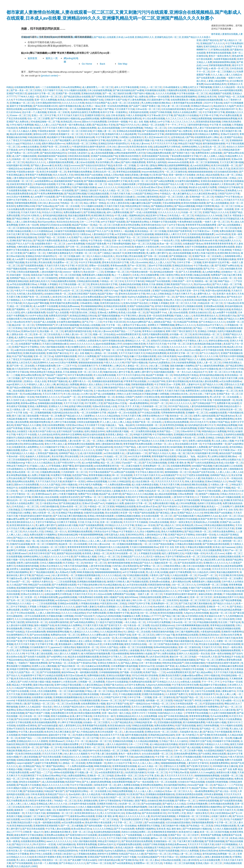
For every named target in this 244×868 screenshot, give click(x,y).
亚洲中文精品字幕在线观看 (103, 319)
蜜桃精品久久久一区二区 (137, 341)
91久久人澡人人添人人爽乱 (146, 763)
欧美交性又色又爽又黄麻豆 (66, 297)
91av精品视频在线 (32, 394)
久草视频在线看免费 (45, 366)
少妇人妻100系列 (102, 488)
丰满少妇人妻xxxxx (140, 144)
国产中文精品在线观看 (149, 413)
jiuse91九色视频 (213, 688)
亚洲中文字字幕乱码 (155, 738)
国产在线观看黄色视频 (153, 131)
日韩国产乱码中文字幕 (229, 194)
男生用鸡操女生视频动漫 (225, 788)
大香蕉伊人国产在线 (159, 575)
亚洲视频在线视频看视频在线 (91, 582)
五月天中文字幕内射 (134, 281)
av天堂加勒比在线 (124, 234)
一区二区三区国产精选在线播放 (158, 544)
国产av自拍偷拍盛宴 (48, 726)
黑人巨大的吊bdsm (50, 688)
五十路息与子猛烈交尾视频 (109, 622)
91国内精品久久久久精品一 (23, 453)
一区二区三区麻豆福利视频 (71, 691)
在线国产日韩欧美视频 (160, 112)
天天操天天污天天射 (211, 647)
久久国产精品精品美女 (122, 722)
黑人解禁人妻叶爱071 (157, 253)
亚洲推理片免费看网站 (232, 632)
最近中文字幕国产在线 (120, 635)
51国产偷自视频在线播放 (84, 187)
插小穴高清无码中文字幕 (24, 369)
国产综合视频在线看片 (44, 178)
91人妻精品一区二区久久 (171, 269)
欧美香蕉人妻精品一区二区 (119, 435)
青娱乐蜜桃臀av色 (105, 209)
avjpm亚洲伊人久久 (16, 384)
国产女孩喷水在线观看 (117, 710)
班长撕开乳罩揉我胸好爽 (74, 857)
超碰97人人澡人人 (135, 419)
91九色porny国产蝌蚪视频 (36, 303)
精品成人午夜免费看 (22, 685)
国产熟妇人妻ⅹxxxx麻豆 (42, 165)
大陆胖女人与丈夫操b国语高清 (184, 338)
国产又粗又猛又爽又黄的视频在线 (70, 516)
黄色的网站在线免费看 (23, 481)
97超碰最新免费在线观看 (129, 844)
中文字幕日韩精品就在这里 (197, 278)
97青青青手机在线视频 (135, 381)
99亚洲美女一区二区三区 (54, 860)
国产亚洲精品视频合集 (94, 212)
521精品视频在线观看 (98, 194)
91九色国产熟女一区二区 (26, 672)
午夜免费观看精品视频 (32, 441)
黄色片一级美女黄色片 (220, 56)
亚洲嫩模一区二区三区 (197, 413)
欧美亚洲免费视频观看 (37, 560)
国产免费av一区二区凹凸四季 (24, 153)
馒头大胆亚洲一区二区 (44, 513)
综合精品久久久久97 (166, 550)
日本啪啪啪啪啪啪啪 (109, 672)
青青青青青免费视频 (199, 716)
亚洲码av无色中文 (30, 331)
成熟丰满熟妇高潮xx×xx (53, 144)
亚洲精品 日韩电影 (207, 331)
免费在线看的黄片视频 (230, 231)
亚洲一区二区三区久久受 (90, 372)
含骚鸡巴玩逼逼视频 (144, 234)
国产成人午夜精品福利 (164, 707)
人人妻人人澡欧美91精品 (24, 222)
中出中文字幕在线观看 (90, 262)
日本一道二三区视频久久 (223, 72)
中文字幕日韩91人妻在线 (133, 316)
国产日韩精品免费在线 (79, 650)
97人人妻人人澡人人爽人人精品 (115, 422)
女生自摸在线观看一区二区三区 (157, 516)
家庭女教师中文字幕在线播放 (29, 835)
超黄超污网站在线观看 (80, 406)
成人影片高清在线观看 (91, 453)
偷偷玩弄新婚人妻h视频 (137, 175)
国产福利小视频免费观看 (133, 162)
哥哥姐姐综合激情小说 (212, 500)
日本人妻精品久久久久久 (99, 347)
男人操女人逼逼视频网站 (29, 860)
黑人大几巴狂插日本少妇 (112, 813)
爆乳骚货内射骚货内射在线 (78, 331)
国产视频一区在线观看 (131, 672)
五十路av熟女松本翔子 (21, 322)
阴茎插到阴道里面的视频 (208, 122)
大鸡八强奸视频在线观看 (174, 169)
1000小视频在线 (69, 485)
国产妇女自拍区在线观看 (152, 159)
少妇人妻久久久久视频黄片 (66, 654)
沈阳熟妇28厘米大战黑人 (192, 857)
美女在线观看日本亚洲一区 (188, 444)
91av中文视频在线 (209, 369)
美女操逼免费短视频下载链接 (40, 729)
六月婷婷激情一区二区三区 (153, 406)
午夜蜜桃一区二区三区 (85, 253)
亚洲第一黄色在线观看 (221, 538)
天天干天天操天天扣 (93, 798)
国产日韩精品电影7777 (204, 403)
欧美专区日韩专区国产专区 (43, 553)
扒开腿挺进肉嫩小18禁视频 (155, 394)
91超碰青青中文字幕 (31, 675)
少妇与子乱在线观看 (171, 438)
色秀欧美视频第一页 (180, 259)
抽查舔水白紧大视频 (68, 525)
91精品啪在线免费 (37, 137)
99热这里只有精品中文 (18, 466)
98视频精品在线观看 (54, 247)
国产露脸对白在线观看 (152, 469)
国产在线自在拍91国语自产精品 (97, 165)
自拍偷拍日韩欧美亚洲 (134, 344)
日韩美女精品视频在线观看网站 (219, 525)
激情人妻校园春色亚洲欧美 (109, 444)
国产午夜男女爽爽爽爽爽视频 (48, 194)
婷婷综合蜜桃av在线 (219, 341)
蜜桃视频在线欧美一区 (89, 788)
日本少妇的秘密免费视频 (99, 90)
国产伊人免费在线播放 (164, 654)
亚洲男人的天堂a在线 (164, 478)
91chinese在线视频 (186, 460)
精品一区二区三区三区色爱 (106, 225)
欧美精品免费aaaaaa (69, 306)
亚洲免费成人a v (233, 190)
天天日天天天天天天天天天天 (169, 481)
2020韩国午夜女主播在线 (225, 766)
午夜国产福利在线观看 (144, 513)
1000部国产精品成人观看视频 (24, 838)
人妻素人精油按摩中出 (217, 81)
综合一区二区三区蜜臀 (38, 119)
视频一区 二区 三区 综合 (101, 184)
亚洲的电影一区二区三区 (201, 197)
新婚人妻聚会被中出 (226, 691)
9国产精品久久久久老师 (91, 679)
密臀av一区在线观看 (159, 97)
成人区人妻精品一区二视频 (113, 610)
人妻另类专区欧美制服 (100, 566)
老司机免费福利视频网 (88, 610)
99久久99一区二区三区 (144, 600)
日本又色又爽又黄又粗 (17, 234)
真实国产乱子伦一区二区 (164, 619)
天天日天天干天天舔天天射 (201, 844)
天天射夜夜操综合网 (85, 137)
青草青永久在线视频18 (153, 331)
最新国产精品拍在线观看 (69, 553)
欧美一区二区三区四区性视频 (214, 832)
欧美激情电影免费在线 (130, 119)
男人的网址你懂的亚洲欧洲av (156, 103)
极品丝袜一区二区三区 (23, 325)
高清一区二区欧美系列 (167, 600)
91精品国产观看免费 (96, 244)
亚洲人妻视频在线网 (87, 801)
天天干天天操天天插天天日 (70, 115)
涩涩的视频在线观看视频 (182, 491)
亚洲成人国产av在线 (46, 350)
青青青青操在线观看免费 (44, 679)
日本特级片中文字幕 (46, 851)
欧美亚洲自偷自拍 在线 (141, 147)
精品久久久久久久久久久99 (55, 785)
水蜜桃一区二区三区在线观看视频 (136, 647)
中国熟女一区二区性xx (103, 719)
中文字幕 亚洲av (72, 838)
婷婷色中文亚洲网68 (71, 435)
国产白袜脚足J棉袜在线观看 (212, 754)
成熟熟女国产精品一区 (165, 322)
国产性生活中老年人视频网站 (44, 460)
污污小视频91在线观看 (75, 90)
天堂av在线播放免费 (142, 359)
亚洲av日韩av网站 (51, 776)
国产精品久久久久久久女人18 (222, 300)
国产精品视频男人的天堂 (67, 140)
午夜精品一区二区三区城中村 (66, 669)
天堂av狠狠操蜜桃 (171, 203)
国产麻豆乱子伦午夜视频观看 (109, 200)
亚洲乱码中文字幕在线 (136, 497)
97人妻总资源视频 (28, 757)
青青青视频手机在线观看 (164, 456)
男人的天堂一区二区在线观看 (224, 397)
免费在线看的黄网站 (164, 726)
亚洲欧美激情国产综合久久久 (178, 284)
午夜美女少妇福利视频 (166, 140)
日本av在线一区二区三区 (148, 109)
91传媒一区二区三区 (191, 212)
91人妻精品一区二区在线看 (151, 125)
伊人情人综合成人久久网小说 (78, 394)
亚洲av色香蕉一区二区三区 (62, 300)
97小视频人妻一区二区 (104, 131)
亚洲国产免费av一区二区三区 (70, 629)
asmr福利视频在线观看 (231, 90)
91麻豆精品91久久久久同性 (134, 259)
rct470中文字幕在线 (60, 660)
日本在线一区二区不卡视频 (36, 716)
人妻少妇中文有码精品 (148, 447)
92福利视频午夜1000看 (18, 165)
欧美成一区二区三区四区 (133, 641)
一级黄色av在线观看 (159, 410)
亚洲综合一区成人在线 (35, 381)
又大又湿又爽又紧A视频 (231, 162)
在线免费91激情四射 (182, 328)
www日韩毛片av (185, 550)
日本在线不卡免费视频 (201, 209)
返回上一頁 (52, 58)
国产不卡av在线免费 (124, 829)
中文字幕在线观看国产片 (101, 472)
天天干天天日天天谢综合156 (131, 375)
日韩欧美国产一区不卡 (182, 281)
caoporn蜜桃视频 (189, 650)
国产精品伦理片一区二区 (162, 297)
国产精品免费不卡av (156, 313)
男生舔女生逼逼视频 (158, 450)
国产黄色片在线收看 (185, 297)
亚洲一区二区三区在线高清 (46, 334)
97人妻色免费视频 (137, 100)
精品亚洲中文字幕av (156, 216)
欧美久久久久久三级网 (132, 491)
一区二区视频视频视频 (79, 109)
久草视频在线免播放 (89, 604)
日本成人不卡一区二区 (77, 741)
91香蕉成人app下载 (95, 460)
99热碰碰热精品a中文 (209, 848)
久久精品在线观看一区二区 (183, 575)
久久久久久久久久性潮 (73, 103)
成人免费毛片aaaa (23, 338)
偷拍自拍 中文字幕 (159, 237)
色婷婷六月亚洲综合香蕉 (81, 378)
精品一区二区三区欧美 (232, 848)
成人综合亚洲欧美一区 (143, 481)
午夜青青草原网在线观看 (91, 851)
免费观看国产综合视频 (124, 594)
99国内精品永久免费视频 (214, 431)
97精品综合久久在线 (30, 144)
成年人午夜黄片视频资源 (65, 494)
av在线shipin (62, 600)
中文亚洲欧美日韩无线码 (59, 234)
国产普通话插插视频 (214, 841)
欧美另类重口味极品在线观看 (195, 275)
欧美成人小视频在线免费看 (83, 128)
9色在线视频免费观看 (34, 319)
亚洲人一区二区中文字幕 (44, 115)
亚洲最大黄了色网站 (136, 541)
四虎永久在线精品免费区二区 (187, 112)
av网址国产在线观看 (124, 472)
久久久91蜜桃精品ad (42, 231)
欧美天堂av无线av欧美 (75, 675)
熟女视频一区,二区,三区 (52, 331)
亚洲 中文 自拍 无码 (228, 510)
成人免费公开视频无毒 (38, 475)
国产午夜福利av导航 (86, 663)
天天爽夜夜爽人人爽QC (110, 366)
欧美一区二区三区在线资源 (126, 103)
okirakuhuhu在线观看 (178, 162)
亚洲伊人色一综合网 (29, 225)
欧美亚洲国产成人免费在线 (135, 97)
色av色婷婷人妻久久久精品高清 (169, 607)
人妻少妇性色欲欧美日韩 (214, 347)
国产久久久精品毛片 (100, 219)
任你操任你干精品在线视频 (191, 782)
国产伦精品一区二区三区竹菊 (214, 729)
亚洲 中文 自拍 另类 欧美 (172, 547)
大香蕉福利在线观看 (138, 112)
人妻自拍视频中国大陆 (51, 272)
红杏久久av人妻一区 (110, 738)
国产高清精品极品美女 (70, 503)
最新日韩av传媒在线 (43, 685)
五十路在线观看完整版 (138, 309)
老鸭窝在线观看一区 (69, 278)
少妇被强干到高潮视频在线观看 (69, 231)
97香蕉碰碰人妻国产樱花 (61, 466)
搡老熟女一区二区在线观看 (82, 469)
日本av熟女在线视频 (159, 522)
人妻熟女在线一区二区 (21, 334)
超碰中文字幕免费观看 (180, 572)
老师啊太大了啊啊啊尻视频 (161, 325)
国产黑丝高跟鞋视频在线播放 (37, 478)
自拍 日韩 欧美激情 (115, 115)
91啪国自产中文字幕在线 (227, 197)
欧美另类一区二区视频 (124, 165)
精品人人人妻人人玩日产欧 (48, 125)
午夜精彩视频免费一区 (224, 400)
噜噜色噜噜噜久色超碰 (141, 654)
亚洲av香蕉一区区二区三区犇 (129, 776)
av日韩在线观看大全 (114, 453)
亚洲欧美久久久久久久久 (82, 450)
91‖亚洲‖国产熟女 (158, 175)
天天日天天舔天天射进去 (138, 560)
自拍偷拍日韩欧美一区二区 (57, 294)
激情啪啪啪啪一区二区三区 (83, 369)
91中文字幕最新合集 (85, 209)
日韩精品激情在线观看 (88, 281)
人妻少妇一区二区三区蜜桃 (170, 278)
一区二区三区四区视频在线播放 (99, 287)
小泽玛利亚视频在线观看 (80, 500)
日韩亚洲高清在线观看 (78, 156)
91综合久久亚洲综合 (52, 212)
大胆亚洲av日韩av (74, 425)
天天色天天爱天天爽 (131, 416)
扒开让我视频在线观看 (191, 306)
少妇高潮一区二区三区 (129, 804)
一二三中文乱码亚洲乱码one (144, 190)
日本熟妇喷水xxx (77, 600)
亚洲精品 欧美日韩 (207, 97)
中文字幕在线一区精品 (100, 241)
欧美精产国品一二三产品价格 (127, 331)
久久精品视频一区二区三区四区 (126, 219)
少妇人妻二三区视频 (159, 366)
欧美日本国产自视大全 (44, 431)
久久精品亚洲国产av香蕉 (69, 178)
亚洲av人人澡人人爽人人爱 (133, 338)
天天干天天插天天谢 (159, 788)
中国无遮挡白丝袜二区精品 (223, 178)
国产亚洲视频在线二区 (180, 256)
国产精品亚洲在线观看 (62, 209)
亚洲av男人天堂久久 (173, 300)
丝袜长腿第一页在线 (20, 275)
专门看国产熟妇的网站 (53, 766)
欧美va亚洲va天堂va (152, 187)
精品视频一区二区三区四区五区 (195, 600)
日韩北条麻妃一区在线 (23, 397)
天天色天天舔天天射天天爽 (224, 378)
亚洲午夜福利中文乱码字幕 (215, 262)
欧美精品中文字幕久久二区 (113, 657)
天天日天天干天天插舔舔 (135, 522)
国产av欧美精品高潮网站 (82, 622)
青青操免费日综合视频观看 (95, 197)
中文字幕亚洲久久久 (89, 619)
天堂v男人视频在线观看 (132, 738)
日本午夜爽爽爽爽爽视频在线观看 (192, 625)
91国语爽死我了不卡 (157, 541)
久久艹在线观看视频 (131, 835)
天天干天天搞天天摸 (73, 403)
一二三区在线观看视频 (65, 582)
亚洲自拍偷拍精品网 (67, 535)
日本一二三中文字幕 (89, 222)
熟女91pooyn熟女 (46, 222)
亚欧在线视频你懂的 (195, 663)
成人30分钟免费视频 (186, 503)
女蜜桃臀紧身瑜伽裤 (194, 688)
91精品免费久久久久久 (129, 187)
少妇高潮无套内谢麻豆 (135, 772)
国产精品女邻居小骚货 (115, 297)
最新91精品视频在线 (26, 237)
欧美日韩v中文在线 (232, 688)
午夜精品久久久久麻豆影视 (222, 710)
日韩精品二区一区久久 (124, 150)
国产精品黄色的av (225, 416)
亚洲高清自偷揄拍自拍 (212, 181)
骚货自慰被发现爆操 (114, 497)
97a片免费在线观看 (229, 115)
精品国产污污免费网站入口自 (145, 569)
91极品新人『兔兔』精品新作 (120, 425)
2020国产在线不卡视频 (219, 488)
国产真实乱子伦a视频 (177, 588)
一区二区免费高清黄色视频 (143, 431)
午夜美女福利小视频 (216, 722)
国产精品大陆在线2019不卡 (224, 109)
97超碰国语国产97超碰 (147, 241)
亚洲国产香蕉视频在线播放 (223, 259)
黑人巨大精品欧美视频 (126, 638)
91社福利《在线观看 (223, 209)
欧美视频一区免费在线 (27, 547)
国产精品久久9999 (207, 610)
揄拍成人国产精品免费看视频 (126, 347)
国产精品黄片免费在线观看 (46, 241)
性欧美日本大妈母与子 (172, 569)
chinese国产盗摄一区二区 (141, 250)
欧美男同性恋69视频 (173, 425)
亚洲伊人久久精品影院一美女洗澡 (193, 654)
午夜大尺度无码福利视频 (75, 566)
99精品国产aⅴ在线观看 (39, 585)
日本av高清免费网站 (71, 87)
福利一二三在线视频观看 (48, 87)
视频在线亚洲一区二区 (165, 563)
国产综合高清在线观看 (78, 319)
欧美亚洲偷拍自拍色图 (21, 826)
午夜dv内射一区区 (15, 456)
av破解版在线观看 (218, 413)
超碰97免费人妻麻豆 (86, 607)
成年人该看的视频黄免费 (33, 313)
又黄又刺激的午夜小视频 (173, 826)
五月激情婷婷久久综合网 (33, 510)
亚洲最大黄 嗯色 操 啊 (179, 463)
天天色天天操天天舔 (35, 813)
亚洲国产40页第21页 (17, 93)
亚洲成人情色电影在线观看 (101, 516)
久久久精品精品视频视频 (146, 741)
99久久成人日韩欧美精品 (40, 190)
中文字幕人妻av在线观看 (197, 184)
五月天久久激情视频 (141, 707)
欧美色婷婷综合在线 (48, 619)
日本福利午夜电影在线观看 (82, 804)
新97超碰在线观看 (84, 466)
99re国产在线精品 (15, 632)
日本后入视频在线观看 (125, 184)
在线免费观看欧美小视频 (183, 100)
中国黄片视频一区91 (195, 553)
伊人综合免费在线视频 (154, 119)
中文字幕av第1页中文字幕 (160, 115)
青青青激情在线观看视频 (219, 53)
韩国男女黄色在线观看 (92, 400)
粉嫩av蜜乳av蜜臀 (15, 519)
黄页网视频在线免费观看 (80, 532)
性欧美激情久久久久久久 (48, 397)
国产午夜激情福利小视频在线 (65, 119)
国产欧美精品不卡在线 (229, 657)
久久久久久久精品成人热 (113, 575)
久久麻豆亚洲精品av (92, 685)
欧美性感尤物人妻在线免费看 (204, 381)
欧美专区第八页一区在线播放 (122, 826)
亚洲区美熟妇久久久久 (43, 140)
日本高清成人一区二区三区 (180, 216)
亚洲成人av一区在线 (145, 525)
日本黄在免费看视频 (126, 169)
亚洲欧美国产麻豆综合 (21, 241)
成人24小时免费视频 (65, 228)
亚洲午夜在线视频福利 (182, 410)
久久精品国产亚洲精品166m (145, 194)
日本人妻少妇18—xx (90, 278)
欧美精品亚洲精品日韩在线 (83, 316)
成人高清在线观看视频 (108, 128)
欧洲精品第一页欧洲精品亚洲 (216, 747)
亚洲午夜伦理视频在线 (177, 381)
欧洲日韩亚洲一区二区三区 (57, 694)
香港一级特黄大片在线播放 (182, 175)
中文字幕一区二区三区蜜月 (181, 344)
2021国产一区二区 (159, 403)
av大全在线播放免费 (210, 860)
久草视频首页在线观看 (150, 553)
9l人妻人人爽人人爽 (226, 694)
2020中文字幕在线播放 (100, 150)
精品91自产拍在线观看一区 (41, 400)
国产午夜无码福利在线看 (68, 197)
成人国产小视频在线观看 (24, 156)
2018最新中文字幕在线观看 (226, 741)
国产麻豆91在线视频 (152, 300)
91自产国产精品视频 (22, 356)
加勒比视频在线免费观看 (88, 300)
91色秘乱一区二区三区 (115, 456)
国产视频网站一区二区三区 (25, 309)
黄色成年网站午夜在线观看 (129, 691)
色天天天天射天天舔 (59, 169)
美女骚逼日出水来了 (211, 237)
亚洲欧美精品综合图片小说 (24, 823)
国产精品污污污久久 (126, 125)
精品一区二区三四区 (110, 463)
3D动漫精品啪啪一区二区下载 (45, 122)
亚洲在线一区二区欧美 (58, 112)
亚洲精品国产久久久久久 (212, 43)
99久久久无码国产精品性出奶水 (173, 629)
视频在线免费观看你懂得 (67, 438)
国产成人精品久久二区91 (169, 525)
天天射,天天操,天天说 (219, 169)
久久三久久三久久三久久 (178, 119)
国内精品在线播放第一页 (166, 272)
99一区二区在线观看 (122, 475)
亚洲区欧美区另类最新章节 (49, 291)
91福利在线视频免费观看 (139, 747)
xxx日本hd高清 (223, 234)
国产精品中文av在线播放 (181, 541)
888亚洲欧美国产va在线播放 (88, 175)
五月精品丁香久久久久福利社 (173, 741)
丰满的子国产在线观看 (199, 588)
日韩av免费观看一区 (188, 494)
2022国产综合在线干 (85, 616)
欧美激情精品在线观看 (187, 635)
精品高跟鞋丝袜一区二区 (118, 140)
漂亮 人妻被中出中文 (191, 384)
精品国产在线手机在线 (203, 472)
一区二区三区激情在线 (176, 172)
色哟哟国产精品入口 (20, 278)
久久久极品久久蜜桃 (26, 131)
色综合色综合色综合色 (67, 222)
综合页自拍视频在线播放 (192, 287)
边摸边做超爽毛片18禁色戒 (167, 147)
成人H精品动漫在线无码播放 (164, 744)
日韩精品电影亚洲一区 (76, 259)
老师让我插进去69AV (94, 431)
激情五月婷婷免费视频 (106, 237)
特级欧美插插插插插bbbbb (34, 735)
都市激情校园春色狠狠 (214, 144)
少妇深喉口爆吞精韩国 (147, 197)
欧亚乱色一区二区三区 (214, 147)
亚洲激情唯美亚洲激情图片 (46, 826)
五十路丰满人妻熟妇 (147, 165)
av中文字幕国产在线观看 (113, 222)
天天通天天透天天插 (93, 625)
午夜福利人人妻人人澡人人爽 (41, 384)
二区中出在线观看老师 (219, 159)
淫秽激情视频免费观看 (220, 65)
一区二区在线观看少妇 (100, 791)
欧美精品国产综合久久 (174, 488)
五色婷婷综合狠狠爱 (234, 435)
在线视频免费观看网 (24, 87)
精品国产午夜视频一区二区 (159, 375)
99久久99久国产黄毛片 (154, 588)
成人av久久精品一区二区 (150, 766)
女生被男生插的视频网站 (187, 181)
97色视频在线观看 (193, 269)
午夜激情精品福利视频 (182, 578)
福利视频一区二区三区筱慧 (159, 701)
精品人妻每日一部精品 (95, 203)
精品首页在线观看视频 (88, 250)
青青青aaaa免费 (118, 266)
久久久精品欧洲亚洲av (111, 632)
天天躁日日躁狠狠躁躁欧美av (144, 547)
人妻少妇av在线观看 (84, 162)
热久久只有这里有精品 (79, 588)
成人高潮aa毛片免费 (65, 572)
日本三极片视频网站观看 (187, 632)
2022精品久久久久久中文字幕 (119, 525)
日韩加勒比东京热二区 (181, 394)
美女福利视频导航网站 (175, 785)
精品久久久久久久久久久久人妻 (73, 528)
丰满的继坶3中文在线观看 (69, 810)
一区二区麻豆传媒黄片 (131, 466)
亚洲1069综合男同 (135, 535)
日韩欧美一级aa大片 (33, 832)
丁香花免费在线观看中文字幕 (184, 156)
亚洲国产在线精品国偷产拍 (104, 156)
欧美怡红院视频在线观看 (193, 203)
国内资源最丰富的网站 (115, 228)
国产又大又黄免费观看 (190, 272)
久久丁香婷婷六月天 (205, 497)
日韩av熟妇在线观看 (230, 644)
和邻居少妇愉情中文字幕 (93, 140)
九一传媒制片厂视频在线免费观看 (31, 663)
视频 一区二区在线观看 (157, 419)
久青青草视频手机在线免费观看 (187, 103)
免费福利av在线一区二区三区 (65, 635)
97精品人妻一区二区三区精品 (100, 691)
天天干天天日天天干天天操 (164, 144)
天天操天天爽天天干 (182, 294)
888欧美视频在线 (85, 572)
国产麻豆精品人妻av (166, 513)
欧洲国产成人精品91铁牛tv (35, 610)
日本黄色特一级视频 (117, 122)
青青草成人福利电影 (157, 162)
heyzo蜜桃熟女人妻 (187, 356)
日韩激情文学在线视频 (186, 519)
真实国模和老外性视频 (109, 835)
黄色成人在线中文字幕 (115, 478)
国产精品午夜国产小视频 (37, 713)
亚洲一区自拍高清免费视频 (114, 106)
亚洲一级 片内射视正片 (123, 241)
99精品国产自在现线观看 (158, 281)
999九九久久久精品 (118, 591)
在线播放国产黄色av (193, 244)
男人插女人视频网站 (137, 769)
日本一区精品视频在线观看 (131, 319)
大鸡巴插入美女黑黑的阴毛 (30, 294)
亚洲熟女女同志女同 (196, 488)
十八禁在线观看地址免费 (217, 669)
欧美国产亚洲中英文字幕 (210, 519)
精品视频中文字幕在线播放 (60, 137)
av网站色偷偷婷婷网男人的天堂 (130, 153)
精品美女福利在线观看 (21, 134)
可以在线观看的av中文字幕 (151, 134)
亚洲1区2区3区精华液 (43, 438)
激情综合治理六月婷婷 (44, 134)
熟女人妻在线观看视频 (165, 460)
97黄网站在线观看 (220, 50)
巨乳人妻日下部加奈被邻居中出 (208, 128)
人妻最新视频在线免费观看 (60, 162)
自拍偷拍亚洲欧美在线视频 (194, 485)
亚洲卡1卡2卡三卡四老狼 (144, 713)
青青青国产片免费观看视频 (38, 175)
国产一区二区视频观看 (96, 359)
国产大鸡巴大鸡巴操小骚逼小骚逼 (34, 682)
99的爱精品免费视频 (227, 425)
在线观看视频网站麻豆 (76, 591)
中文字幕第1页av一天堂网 (187, 200)
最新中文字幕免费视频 (21, 106)
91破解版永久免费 (115, 503)
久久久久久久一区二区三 (175, 178)
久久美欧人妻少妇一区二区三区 (76, 334)
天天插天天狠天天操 (120, 194)
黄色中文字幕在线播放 (147, 798)
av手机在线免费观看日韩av (23, 284)
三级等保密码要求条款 (197, 125)
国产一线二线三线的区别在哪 (117, 93)
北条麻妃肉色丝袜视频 (129, 284)
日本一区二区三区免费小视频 (208, 319)
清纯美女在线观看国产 (30, 782)
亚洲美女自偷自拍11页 (200, 313)
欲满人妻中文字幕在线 (145, 629)
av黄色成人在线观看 (58, 469)
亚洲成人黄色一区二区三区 (37, 428)
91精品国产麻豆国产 (184, 701)
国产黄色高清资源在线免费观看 (137, 841)
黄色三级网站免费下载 (180, 419)
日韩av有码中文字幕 (190, 431)
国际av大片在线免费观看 (94, 122)
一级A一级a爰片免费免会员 (56, 450)
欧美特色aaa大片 (200, 259)
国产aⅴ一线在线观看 (143, 782)
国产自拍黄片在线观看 (34, 657)
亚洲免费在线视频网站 (151, 785)
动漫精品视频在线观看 (229, 557)
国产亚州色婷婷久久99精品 (125, 159)
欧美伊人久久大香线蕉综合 (117, 438)
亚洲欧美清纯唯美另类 (51, 838)
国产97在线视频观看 (50, 672)
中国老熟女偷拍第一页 (49, 131)
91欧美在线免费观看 (107, 469)
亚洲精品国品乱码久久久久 (164, 591)
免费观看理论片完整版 (148, 826)
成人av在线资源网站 (200, 165)
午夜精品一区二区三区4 (112, 281)
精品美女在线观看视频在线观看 (83, 657)
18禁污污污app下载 (113, 291)
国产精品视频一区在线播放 (195, 810)
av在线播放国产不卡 (171, 475)
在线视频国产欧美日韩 (134, 519)
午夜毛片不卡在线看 (24, 291)
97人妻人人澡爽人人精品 (212, 156)
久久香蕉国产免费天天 (176, 694)
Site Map (123, 64)
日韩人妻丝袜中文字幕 (120, 359)
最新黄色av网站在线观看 (82, 816)
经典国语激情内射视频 (27, 566)
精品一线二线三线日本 (183, 453)
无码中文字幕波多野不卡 (206, 410)
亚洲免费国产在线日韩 (81, 391)
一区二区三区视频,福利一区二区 (73, 256)
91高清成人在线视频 (90, 325)
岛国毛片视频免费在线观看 (155, 334)
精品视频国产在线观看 (220, 93)
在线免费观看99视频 (57, 500)
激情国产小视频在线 (209, 494)
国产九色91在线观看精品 (203, 463)
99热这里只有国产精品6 (190, 144)
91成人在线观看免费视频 (139, 688)
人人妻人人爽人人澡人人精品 (21, 804)
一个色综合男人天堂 (169, 241)
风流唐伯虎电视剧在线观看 (107, 832)
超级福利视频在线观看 (60, 328)
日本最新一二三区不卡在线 (114, 278)
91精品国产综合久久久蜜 (171, 184)
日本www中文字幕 (116, 541)
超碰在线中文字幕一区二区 (41, 93)
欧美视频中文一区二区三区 (70, 134)
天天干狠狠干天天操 (52, 90)
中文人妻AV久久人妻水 (21, 798)
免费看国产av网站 (154, 319)
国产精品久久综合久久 (160, 453)
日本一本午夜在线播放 (150, 663)
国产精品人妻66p (45, 341)
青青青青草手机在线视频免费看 (201, 225)
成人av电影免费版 (211, 272)
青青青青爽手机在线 (87, 419)
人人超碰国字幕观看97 (191, 388)
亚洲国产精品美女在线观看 (211, 428)
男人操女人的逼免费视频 (97, 629)
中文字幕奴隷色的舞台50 (54, 109)
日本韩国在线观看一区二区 (149, 425)
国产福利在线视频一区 (83, 428)
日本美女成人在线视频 (66, 269)
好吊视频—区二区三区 (181, 334)
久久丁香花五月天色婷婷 (19, 140)
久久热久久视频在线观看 (88, 807)
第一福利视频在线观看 (87, 672)
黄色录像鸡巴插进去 (190, 150)
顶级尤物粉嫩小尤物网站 (182, 366)
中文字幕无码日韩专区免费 (185, 685)
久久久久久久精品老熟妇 (108, 416)
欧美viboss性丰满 (208, 241)
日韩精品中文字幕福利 (229, 187)
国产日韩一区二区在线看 (67, 206)
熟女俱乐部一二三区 (93, 272)
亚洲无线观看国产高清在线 (155, 156)
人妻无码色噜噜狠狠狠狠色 (203, 406)
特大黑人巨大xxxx (215, 553)
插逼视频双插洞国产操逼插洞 (52, 156)
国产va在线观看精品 (122, 863)
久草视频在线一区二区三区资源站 (193, 816)
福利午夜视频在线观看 (159, 497)
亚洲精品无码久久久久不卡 (69, 287)
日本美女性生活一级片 (176, 441)
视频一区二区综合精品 (104, 334)
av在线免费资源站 (36, 500)
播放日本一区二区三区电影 (90, 228)
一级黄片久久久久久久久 (107, 378)
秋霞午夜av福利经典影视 (218, 291)
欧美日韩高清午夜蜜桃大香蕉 (64, 541)
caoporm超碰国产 (25, 763)
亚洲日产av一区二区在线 (165, 359)
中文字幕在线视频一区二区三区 (192, 93)
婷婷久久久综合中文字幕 (120, 763)
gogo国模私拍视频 (90, 119)
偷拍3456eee (131, 597)
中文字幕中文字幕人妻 (46, 644)
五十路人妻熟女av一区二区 (208, 541)
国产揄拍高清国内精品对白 (53, 153)
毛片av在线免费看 (219, 716)
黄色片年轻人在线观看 (41, 854)
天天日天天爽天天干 (52, 394)
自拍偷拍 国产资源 (165, 666)
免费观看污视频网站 (145, 829)
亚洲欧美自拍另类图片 (129, 156)
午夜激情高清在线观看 (27, 701)
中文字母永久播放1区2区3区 (149, 472)
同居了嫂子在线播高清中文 (142, 278)
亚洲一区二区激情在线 (111, 522)
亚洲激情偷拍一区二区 (17, 287)
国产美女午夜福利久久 (169, 507)
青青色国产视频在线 (57, 381)
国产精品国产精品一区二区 (189, 697)
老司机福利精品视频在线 (55, 216)
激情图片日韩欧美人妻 (118, 582)
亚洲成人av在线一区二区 (224, 278)
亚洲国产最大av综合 (113, 685)
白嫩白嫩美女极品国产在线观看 (145, 203)
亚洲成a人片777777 (151, 616)
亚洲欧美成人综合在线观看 (45, 497)
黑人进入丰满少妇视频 (157, 572)
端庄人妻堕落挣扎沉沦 (173, 553)
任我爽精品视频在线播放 (128, 516)
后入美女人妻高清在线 (118, 203)
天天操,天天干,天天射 (128, 406)
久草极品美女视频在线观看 (188, 544)
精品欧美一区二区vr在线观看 (122, 413)
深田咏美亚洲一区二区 (230, 410)
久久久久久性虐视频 (166, 93)
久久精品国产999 (156, 381)
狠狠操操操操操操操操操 (200, 172)
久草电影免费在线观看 (216, 287)
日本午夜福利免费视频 (132, 128)
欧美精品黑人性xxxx (71, 122)
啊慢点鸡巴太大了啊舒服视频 (197, 87)
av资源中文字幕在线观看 (187, 500)
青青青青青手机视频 (65, 338)
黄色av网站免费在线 (31, 375)
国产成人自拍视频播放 (218, 203)
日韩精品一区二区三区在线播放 (111, 428)
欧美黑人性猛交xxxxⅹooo (67, 165)
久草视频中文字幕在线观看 (163, 222)
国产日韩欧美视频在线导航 (85, 328)
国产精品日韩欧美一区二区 (215, 140)
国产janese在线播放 (40, 635)
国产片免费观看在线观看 (64, 585)
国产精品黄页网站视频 (75, 194)
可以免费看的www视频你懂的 (100, 848)
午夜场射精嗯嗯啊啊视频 (194, 528)
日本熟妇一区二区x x (163, 444)
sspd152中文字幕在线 (25, 341)
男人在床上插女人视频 (223, 441)
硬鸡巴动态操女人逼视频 (108, 491)
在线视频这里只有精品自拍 (157, 848)
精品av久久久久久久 (205, 641)
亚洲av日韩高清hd (153, 378)
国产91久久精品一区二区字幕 (227, 284)
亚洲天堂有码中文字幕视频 (159, 641)
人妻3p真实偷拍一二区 (136, 453)
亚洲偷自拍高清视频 (91, 93)
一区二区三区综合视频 (176, 228)
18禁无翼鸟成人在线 (114, 535)
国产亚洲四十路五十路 (183, 153)
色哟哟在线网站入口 (192, 147)
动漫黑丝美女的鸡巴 (70, 497)
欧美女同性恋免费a (130, 225)
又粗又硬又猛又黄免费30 (145, 779)
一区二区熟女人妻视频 (102, 441)
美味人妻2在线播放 (194, 481)
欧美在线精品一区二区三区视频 (150, 231)
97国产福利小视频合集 (143, 93)
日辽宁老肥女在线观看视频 (196, 475)
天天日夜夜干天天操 (124, 109)
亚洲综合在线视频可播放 (194, 507)
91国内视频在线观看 (164, 372)
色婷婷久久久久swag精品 (202, 772)
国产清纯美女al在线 (218, 447)
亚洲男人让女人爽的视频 (175, 187)
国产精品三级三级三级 (173, 616)
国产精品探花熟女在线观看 (77, 97)
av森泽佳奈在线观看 (24, 350)
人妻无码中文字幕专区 (183, 497)
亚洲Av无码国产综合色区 (136, 303)
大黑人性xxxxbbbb (139, 262)
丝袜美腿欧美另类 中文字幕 (125, 488)
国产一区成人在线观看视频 (143, 212)
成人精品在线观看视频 (166, 494)
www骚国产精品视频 (202, 466)
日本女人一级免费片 (54, 591)
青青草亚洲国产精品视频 (156, 369)
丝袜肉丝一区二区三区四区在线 (76, 131)
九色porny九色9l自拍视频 (201, 228)
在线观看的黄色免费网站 (33, 841)
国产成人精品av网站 (202, 672)
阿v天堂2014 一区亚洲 (44, 844)
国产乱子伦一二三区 (213, 269)
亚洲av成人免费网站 (107, 313)
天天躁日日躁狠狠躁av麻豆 (168, 250)
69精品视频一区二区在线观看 (160, 660)
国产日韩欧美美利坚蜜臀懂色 (106, 97)
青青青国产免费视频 (211, 835)
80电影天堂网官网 (205, 206)
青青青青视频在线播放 (100, 475)
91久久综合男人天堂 (63, 175)
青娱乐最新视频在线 (184, 641)
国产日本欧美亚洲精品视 (176, 716)
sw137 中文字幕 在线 (17, 413)
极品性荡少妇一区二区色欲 (144, 613)
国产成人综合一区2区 (88, 269)
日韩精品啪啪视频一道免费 (140, 851)
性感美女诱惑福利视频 (87, 735)
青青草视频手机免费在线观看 (64, 303)
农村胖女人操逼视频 (20, 569)
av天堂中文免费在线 (135, 685)
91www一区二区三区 (20, 115)
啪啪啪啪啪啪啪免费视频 (225, 119)
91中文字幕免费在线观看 (80, 375)
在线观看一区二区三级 (231, 776)
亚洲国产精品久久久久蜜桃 (192, 359)
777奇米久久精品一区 (28, 97)
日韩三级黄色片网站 (170, 275)
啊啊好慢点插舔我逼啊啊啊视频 (173, 165)
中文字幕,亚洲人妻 (154, 776)
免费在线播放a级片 (73, 212)
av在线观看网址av (32, 109)
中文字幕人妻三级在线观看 (39, 654)
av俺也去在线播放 (30, 147)
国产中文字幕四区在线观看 (105, 650)
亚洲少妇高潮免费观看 (53, 425)
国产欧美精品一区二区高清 (155, 347)
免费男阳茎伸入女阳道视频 (209, 153)
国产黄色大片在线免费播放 (228, 719)
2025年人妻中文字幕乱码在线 (111, 769)
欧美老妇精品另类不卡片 (226, 597)
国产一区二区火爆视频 (72, 826)
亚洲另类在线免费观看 (223, 588)
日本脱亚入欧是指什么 (79, 153)
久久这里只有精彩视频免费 (222, 713)
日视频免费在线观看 (176, 90)
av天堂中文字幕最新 (126, 287)
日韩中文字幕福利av (214, 190)
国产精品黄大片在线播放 (186, 115)
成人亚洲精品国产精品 (30, 766)
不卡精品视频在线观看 (130, 694)
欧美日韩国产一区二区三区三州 (119, 798)
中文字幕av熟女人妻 (204, 266)
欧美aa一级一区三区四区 (169, 244)
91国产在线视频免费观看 (91, 525)
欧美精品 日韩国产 (125, 397)
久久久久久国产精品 (50, 485)
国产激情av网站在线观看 (140, 478)
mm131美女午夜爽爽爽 (18, 197)
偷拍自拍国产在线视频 (111, 328)
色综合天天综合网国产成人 (99, 103)
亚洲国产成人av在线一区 (102, 638)
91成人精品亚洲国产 (170, 650)
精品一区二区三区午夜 (17, 779)
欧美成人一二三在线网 (218, 507)
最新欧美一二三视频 (55, 319)
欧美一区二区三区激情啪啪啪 (204, 162)
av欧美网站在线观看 (195, 607)
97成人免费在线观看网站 (74, 776)
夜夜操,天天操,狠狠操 (221, 250)
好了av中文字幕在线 (174, 225)
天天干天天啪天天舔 (169, 388)
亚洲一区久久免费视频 (45, 100)
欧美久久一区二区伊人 (212, 200)
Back (102, 64)
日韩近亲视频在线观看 (225, 826)
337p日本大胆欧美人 (31, 216)
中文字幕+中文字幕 (209, 115)
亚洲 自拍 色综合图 (98, 591)
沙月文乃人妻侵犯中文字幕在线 (163, 769)
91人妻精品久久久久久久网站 (110, 410)
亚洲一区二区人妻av (149, 860)
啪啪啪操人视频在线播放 (55, 650)
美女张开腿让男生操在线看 (129, 256)
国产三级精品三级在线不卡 (88, 190)
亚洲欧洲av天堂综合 (161, 328)
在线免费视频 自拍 (153, 716)
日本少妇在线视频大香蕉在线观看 (203, 566)
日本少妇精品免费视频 (164, 350)
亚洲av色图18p (133, 813)
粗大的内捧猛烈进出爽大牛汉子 (200, 425)
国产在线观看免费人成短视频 (211, 78)
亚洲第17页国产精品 (219, 422)
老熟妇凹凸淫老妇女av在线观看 (55, 225)
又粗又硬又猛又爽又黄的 (35, 328)
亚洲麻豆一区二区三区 (89, 388)
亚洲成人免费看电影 (37, 406)
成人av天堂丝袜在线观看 (135, 585)
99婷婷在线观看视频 (208, 801)
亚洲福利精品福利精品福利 (161, 735)
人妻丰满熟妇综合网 (22, 178)
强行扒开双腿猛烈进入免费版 (218, 388)
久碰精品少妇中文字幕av (177, 469)
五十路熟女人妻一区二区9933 (24, 410)
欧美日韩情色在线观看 (30, 754)
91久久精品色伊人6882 (204, 572)
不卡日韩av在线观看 (23, 100)
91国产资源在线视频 (185, 726)
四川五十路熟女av (81, 234)
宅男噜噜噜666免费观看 (173, 413)
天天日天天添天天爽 (52, 754)
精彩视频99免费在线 (171, 397)
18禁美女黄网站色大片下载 (155, 416)
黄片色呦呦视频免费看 (89, 350)
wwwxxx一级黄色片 (73, 272)
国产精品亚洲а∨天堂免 (104, 125)
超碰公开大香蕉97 (154, 391)
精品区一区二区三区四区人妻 (174, 197)
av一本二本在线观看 (116, 309)
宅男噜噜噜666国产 (45, 325)
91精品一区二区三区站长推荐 (220, 619)
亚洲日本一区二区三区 (51, 97)
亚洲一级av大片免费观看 (42, 779)
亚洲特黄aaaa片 (43, 494)
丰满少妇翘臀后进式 (199, 178)
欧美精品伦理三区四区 (154, 219)
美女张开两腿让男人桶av (108, 162)
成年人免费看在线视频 (118, 212)
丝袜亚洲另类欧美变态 (21, 184)
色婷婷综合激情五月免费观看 (85, 112)
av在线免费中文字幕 (117, 181)
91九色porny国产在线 (57, 510)
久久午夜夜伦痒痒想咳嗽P (34, 300)
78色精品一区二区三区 (155, 128)
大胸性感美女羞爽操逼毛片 (30, 247)
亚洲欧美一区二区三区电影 (100, 776)
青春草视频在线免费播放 (80, 172)
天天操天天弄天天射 (54, 266)
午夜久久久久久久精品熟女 (39, 463)
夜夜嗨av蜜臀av (29, 403)
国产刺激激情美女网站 (137, 222)
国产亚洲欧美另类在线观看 (51, 259)
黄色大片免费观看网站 (172, 532)
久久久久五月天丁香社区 (57, 751)
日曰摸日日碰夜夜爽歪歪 (195, 679)
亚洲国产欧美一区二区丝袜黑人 (55, 147)
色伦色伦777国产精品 (125, 447)
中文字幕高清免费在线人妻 (77, 719)
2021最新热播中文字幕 (158, 100)
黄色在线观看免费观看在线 (20, 194)
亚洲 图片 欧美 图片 (226, 294)
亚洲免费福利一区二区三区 (156, 466)
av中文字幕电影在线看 (30, 150)
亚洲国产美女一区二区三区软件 (133, 237)
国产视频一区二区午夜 (113, 350)
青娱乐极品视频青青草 (79, 216)
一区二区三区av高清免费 (67, 704)
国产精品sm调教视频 (185, 206)
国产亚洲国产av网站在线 (227, 266)
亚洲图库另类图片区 (95, 115)
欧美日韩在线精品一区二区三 (207, 334)
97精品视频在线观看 (207, 622)
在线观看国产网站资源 (149, 719)
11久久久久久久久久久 (169, 212)
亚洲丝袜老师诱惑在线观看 (189, 794)
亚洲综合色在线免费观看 (176, 422)
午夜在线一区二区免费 (51, 416)
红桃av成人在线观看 (186, 707)
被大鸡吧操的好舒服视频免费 (95, 654)
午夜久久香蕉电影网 (136, 115)
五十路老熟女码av (49, 503)
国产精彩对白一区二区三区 (158, 854)
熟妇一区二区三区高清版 (144, 244)
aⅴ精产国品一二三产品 (41, 772)
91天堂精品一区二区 (74, 359)
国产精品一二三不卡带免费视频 (209, 328)
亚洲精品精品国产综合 (66, 388)
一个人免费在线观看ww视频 (117, 485)
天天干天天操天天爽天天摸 (55, 128)
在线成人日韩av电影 (114, 175)
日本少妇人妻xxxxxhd (48, 203)
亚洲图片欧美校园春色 (153, 694)
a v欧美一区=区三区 (218, 68)
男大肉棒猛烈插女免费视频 (175, 719)
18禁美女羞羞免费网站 (151, 488)
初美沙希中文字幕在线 (147, 150)
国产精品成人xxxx (41, 575)
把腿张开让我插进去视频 (19, 438)
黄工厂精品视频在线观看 (42, 572)
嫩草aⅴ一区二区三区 (161, 838)
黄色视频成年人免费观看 (195, 447)
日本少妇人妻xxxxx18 (118, 147)
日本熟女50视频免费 (197, 804)
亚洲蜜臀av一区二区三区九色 (148, 863)
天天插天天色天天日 (82, 594)
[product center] (49, 76)
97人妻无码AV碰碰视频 (67, 325)
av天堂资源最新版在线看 (73, 688)
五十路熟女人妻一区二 (219, 485)
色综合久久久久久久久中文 (69, 729)
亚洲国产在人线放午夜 (82, 237)
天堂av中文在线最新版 (117, 682)
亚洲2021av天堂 (146, 666)
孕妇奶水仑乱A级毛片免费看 (203, 187)
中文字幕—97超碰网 (63, 478)
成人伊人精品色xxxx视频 (188, 350)
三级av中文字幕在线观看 (159, 266)
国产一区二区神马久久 (70, 798)
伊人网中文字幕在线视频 (63, 422)
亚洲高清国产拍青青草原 (179, 231)
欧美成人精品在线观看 (208, 175)
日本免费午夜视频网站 (160, 819)
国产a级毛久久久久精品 (198, 378)
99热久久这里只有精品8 (129, 394)
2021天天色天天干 (199, 422)
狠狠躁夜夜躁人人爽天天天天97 (170, 234)
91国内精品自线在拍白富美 (65, 413)
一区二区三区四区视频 (70, 275)
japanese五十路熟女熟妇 (63, 647)
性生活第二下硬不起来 (204, 394)
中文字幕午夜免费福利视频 (79, 488)
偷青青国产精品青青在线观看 (80, 491)
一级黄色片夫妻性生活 (41, 582)
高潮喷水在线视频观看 (92, 760)
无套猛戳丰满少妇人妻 (191, 732)
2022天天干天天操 (96, 600)
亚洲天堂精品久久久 (213, 47)
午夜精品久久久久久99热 (216, 744)
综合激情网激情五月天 (192, 190)
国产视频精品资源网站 (162, 206)
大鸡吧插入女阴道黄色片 (131, 137)
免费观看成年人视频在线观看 (96, 275)
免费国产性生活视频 (88, 494)
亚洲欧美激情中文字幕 (118, 613)
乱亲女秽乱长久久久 (93, 697)
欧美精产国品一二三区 (168, 431)
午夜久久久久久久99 (208, 356)
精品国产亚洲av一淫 (82, 225)
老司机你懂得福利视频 (196, 710)
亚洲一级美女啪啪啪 (221, 654)
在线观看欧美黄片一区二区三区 (50, 244)
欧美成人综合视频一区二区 (132, 313)
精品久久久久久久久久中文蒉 (70, 538)
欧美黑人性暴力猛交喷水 (204, 253)
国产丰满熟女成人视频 (85, 557)
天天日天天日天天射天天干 (201, 638)
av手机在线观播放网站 (120, 779)
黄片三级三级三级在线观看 (25, 416)
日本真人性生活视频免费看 (145, 275)
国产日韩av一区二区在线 (99, 863)
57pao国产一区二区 (211, 150)
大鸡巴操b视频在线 (49, 507)
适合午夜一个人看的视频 (34, 112)
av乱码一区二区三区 (73, 291)
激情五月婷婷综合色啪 (58, 391)
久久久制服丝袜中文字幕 (52, 447)
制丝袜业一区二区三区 (181, 416)
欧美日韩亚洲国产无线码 (84, 294)
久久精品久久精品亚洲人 (102, 256)
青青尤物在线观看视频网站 (183, 97)
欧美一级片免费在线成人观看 (77, 125)
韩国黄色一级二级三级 (206, 281)
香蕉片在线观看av (60, 716)
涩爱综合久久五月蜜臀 (43, 388)
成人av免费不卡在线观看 (43, 197)
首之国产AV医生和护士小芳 (154, 209)
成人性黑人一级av (91, 106)
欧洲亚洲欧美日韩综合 (102, 216)
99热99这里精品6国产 (173, 663)
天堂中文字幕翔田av (45, 522)
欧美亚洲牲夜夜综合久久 (206, 316)
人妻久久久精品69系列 (131, 378)
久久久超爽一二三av (101, 159)
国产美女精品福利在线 (102, 447)
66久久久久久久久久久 (181, 403)
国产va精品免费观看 (164, 181)
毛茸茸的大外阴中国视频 (231, 356)
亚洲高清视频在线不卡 (32, 694)
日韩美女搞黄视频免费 (27, 272)
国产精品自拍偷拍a (137, 228)
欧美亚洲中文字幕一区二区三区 (183, 353)
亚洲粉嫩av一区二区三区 (22, 103)
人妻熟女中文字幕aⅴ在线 (134, 325)
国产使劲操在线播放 (33, 791)
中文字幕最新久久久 (169, 150)
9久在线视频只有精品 (207, 666)
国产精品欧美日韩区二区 (104, 660)
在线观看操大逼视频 (42, 697)
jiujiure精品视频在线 (144, 757)
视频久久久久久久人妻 (53, 150)
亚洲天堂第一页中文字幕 (192, 291)
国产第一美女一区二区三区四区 (26, 90)
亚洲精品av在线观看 (68, 604)
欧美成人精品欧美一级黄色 (74, 241)
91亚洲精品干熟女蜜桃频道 (69, 513)
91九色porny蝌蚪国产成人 (140, 322)
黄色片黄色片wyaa (149, 650)
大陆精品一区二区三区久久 (36, 769)
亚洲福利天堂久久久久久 (93, 838)
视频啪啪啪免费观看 (230, 650)
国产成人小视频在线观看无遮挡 (206, 469)
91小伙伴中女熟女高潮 (36, 316)
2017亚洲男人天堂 (93, 403)
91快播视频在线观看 (155, 90)
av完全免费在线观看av (41, 250)
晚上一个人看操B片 (121, 275)
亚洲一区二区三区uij (43, 356)
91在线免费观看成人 (65, 341)
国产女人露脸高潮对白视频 (114, 788)
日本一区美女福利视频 (180, 450)
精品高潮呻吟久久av (43, 363)
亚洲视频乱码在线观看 (185, 435)
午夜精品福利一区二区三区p (127, 528)
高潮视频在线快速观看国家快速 (107, 381)
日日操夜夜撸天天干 (87, 366)
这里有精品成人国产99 (182, 137)
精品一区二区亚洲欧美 (21, 306)
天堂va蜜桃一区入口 (230, 701)
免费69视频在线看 (109, 119)
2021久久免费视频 (87, 356)
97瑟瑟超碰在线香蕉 (148, 184)
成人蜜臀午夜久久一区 (204, 294)
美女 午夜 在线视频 (63, 200)
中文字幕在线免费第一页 (215, 444)
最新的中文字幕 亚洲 (35, 391)
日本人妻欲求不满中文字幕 (189, 309)
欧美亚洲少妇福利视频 (196, 300)
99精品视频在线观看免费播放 (147, 178)
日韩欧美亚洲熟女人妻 (174, 566)
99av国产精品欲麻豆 (67, 350)
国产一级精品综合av (33, 187)
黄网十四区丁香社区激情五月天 (181, 331)
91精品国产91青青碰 (187, 322)
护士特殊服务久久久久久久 (62, 607)
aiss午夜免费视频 (106, 169)
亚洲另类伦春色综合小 (79, 159)
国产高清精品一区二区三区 (145, 388)
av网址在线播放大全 (230, 460)
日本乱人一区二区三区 (151, 87)
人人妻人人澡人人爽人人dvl (229, 472)
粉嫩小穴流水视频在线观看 (143, 356)
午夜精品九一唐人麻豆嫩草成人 (175, 194)
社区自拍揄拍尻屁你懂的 (173, 109)
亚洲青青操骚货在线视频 (124, 766)
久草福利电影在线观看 (44, 184)
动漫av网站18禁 (59, 769)
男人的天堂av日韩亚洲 (157, 657)
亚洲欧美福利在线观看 (34, 353)
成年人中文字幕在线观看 (126, 87)
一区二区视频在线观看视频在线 (126, 544)
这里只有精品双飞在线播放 (70, 431)
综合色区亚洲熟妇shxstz (163, 625)
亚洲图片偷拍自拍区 (179, 209)
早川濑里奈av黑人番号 (18, 578)
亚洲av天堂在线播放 (176, 638)
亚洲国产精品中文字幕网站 (25, 347)
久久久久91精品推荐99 (26, 619)
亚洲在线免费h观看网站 (186, 754)
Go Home (87, 64)
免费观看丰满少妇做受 (30, 128)
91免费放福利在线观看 (140, 682)
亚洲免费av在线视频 (214, 306)
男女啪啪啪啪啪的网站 (92, 306)
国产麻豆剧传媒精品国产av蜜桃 (128, 90)
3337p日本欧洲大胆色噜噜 (145, 675)
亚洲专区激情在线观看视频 (55, 738)
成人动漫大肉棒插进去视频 (145, 485)
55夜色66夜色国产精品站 (214, 757)
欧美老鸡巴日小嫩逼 (189, 832)
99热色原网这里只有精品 (137, 206)
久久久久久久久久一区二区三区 (185, 347)
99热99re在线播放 (174, 159)
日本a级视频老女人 (172, 87)
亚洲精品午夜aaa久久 (202, 106)
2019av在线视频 (38, 234)
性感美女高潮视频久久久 (109, 607)
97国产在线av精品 (45, 206)
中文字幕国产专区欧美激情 (191, 591)
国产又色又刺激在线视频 (154, 463)
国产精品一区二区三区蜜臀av (211, 660)
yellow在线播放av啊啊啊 (149, 169)
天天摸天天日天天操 (156, 344)
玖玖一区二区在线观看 (166, 782)
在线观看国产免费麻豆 (30, 344)
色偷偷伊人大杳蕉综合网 (35, 169)
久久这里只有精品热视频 (155, 835)
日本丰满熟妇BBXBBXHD (48, 103)
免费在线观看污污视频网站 (43, 535)
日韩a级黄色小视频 (89, 303)
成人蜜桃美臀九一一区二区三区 (98, 87)
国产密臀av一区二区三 (92, 497)
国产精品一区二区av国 (55, 159)
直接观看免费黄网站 (198, 169)
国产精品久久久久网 (213, 384)
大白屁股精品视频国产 (215, 751)
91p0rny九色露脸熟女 (138, 297)
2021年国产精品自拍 (178, 406)
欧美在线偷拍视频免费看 (42, 228)
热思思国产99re (80, 475)
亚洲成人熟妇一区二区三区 (113, 250)
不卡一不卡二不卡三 (175, 125)
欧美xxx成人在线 (48, 219)
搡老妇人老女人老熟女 (91, 384)
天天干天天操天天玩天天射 (49, 481)
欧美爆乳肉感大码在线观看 (137, 291)
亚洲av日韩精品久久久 (216, 481)
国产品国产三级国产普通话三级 (144, 106)
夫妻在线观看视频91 (180, 400)
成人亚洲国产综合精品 (231, 137)
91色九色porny (64, 569)
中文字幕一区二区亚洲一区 (23, 597)
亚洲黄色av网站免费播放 (84, 560)
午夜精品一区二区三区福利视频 (179, 863)
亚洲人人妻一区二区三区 (209, 363)
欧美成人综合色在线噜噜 (70, 100)
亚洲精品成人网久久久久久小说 (52, 804)
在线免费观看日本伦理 (62, 713)
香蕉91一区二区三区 (94, 747)
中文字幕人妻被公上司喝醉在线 (72, 184)
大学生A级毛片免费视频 (22, 125)
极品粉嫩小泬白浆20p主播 (113, 619)
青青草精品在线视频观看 (128, 172)
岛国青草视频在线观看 (225, 59)
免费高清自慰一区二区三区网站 (82, 144)
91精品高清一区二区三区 (210, 303)
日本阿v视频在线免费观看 (221, 804)
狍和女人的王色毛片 (22, 363)
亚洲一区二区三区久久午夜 (183, 303)
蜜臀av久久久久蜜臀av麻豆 (175, 597)
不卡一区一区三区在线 (225, 228)
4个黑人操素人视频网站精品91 (130, 216)
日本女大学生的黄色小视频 (117, 384)
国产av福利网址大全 (57, 657)
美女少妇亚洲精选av (83, 550)
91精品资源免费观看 (156, 353)
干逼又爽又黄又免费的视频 (190, 841)
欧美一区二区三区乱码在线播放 (202, 557)
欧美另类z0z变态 (23, 679)
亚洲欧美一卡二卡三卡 (217, 607)
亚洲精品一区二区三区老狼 (106, 641)
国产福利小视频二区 (45, 810)
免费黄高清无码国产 (59, 316)
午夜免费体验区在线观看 (189, 222)
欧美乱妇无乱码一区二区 (184, 838)
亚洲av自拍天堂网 (230, 635)
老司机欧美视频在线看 (64, 250)
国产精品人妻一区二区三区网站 (53, 369)
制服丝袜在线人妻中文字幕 (117, 372)
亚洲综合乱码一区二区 (104, 172)
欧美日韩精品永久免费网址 (206, 134)
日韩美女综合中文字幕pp (105, 532)
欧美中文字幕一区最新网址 (114, 112)
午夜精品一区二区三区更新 (101, 507)
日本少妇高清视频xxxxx (91, 456)
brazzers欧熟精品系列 (215, 84)
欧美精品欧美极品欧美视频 (209, 344)
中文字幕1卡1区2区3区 (77, 266)
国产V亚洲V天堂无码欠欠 (34, 378)
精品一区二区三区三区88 (227, 206)
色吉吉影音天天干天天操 (112, 735)
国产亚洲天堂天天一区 (115, 625)
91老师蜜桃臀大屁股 (65, 519)
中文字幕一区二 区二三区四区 (128, 823)
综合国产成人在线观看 (57, 313)
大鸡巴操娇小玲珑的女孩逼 (217, 309)
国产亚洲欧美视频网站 (196, 159)
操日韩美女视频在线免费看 (87, 713)
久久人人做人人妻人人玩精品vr (226, 75)
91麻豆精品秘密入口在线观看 (228, 466)
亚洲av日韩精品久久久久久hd (137, 607)
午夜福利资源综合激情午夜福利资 (89, 147)
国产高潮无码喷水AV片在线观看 (81, 835)
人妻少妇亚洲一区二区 (78, 441)
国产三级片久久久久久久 (162, 500)
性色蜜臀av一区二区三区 (65, 262)
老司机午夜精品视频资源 (167, 306)
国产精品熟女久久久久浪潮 (151, 441)
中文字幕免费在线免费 (32, 591)
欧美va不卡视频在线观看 (228, 497)
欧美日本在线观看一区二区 (224, 165)
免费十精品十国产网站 (102, 109)
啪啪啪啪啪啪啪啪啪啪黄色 (195, 397)
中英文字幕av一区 (169, 857)
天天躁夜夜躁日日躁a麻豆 (122, 197)
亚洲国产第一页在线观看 (68, 93)
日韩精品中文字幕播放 (17, 854)
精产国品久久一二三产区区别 (228, 785)
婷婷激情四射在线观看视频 (178, 134)
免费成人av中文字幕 (159, 122)
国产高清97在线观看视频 (167, 851)
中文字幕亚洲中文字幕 (214, 112)
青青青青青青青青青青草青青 (218, 244)
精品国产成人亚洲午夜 (110, 494)
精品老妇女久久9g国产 (225, 106)
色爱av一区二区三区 (31, 450)
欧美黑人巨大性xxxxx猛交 (210, 435)
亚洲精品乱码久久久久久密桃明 (203, 90)
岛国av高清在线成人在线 (105, 406)
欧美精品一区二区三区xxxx (104, 247)
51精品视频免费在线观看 (159, 153)
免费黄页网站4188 (26, 206)
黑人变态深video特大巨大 (157, 137)
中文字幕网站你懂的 (162, 435)
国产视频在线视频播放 (76, 150)
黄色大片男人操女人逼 (56, 444)
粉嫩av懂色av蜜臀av (192, 675)
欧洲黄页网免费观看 (135, 253)
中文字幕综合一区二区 (23, 494)
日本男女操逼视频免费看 (94, 178)
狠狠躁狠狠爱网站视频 (224, 62)
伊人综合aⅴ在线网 (102, 594)
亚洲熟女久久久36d (58, 406)
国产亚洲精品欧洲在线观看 (216, 544)
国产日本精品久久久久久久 (212, 322)
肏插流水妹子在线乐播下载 (196, 250)
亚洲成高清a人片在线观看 (206, 522)
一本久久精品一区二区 (51, 410)
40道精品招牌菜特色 (83, 200)
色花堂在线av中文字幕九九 (210, 325)
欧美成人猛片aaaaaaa (224, 547)
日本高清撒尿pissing (50, 309)
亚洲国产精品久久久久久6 (215, 212)
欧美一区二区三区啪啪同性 (44, 278)
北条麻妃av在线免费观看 (161, 428)
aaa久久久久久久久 (107, 187)
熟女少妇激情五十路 (86, 338)
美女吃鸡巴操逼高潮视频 (163, 816)
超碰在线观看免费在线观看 (221, 247)
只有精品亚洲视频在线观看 (227, 629)
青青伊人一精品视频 (124, 231)
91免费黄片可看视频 (61, 475)
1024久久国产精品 (109, 647)
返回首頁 (32, 58)
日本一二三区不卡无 (66, 366)
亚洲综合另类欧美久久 (109, 663)
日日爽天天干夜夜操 (66, 522)
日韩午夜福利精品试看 (111, 519)
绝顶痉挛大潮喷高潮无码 (38, 209)
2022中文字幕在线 (213, 103)
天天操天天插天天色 (31, 212)
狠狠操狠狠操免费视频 (43, 600)
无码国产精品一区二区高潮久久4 (54, 237)
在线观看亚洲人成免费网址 (58, 187)
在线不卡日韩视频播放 (196, 247)
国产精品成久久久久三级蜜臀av (79, 416)
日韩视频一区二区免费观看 (91, 682)
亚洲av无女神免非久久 (51, 566)
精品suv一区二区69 (202, 419)
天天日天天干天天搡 (147, 287)
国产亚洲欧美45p (129, 860)
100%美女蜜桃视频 (213, 794)
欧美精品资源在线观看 (115, 306)
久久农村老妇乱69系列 (49, 435)
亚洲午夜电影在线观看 (77, 819)
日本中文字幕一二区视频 (189, 262)
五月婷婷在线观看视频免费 (201, 234)
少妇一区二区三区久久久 (145, 269)
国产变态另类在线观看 (50, 757)
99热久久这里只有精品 (189, 140)
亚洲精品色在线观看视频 (129, 131)
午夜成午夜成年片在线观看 (117, 760)
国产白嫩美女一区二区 (34, 253)
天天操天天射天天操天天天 (222, 810)
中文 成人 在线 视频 (138, 122)
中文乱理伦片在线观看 (101, 757)
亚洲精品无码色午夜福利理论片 (114, 144)
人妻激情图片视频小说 (143, 140)
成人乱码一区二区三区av (231, 516)
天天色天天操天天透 (94, 134)
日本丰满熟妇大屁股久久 (19, 788)
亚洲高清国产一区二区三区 (194, 779)
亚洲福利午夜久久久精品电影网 (121, 134)
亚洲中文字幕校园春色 (109, 801)
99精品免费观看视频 (201, 119)
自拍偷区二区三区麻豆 (34, 816)
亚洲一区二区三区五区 (201, 597)
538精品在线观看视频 (40, 669)
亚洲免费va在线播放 (159, 582)
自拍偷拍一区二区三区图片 (53, 547)
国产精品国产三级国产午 (54, 375)
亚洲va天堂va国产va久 (198, 109)
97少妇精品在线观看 (52, 675)
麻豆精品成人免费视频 (68, 384)
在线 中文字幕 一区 (111, 325)
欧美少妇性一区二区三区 (141, 181)
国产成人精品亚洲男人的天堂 (210, 560)
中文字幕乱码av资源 (179, 772)
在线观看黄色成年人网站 (206, 137)
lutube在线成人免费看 (141, 538)
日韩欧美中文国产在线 (115, 100)
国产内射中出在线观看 (17, 691)
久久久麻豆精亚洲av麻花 (204, 194)
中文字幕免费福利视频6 (119, 244)
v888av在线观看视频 (97, 481)
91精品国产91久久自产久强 (99, 231)
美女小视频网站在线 (150, 532)
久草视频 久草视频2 (48, 284)
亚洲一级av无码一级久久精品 (184, 369)
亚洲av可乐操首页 (230, 134)
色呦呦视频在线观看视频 (50, 403)
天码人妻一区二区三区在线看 (175, 106)
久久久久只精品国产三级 (77, 447)
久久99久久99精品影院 (119, 481)
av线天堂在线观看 (37, 550)
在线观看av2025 (156, 228)
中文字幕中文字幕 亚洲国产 (112, 419)
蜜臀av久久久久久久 (185, 325)
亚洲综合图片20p (227, 316)
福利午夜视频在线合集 (70, 106)
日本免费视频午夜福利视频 (124, 666)
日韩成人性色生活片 (230, 494)
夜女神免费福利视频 (16, 475)
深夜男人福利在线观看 (204, 416)
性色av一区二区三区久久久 (179, 791)
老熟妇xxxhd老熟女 (163, 751)
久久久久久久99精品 (103, 829)
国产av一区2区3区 (136, 266)
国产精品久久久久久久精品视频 (138, 494)
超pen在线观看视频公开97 (109, 344)
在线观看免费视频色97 (30, 488)
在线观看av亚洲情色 (26, 726)
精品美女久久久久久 (35, 162)
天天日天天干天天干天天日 (83, 169)
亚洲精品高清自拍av (182, 266)
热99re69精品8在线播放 (165, 647)
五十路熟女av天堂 (93, 644)
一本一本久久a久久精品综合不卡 (191, 372)
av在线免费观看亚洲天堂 (128, 334)
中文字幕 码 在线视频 (220, 125)
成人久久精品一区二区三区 (115, 190)
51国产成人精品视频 (190, 747)
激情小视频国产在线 (93, 100)
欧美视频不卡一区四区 (74, 481)
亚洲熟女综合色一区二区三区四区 (162, 732)
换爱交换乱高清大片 (159, 259)
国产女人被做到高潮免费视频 (210, 366)
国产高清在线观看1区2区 (45, 106)
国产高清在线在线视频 (129, 469)
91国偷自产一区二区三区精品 (104, 819)
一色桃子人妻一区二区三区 (216, 222)
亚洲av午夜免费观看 (158, 338)
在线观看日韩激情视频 (217, 782)
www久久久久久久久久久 (82, 344)
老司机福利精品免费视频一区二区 (98, 397)
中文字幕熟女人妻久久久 (195, 341)
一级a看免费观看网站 (138, 403)
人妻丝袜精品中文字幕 (103, 234)
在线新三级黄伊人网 (221, 816)
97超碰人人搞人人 (183, 316)
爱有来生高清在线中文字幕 (115, 262)
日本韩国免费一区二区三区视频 (212, 585)
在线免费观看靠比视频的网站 (180, 219)
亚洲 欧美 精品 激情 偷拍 (206, 131)
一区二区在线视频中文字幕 (93, 413)
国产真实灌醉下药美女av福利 (82, 860)
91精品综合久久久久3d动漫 (208, 216)
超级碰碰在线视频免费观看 (209, 100)
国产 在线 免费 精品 (232, 769)
